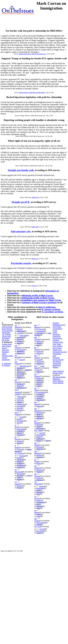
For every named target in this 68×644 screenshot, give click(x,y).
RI (35, 460)
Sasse (37, 404)
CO (16, 362)
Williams (20, 378)
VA (35, 511)
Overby (39, 362)
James (39, 352)
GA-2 (17, 390)
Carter (19, 402)
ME (36, 337)
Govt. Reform (58, 346)
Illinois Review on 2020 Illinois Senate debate (32, 93)
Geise (39, 386)
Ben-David (40, 531)
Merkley (37, 453)
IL (15, 446)
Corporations (57, 329)
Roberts (21, 453)
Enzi (39, 527)
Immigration (57, 354)
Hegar (39, 500)
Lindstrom (20, 465)
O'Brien (39, 418)
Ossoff (22, 417)
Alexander (38, 484)
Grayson (20, 406)
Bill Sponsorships (59, 377)
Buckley (20, 410)
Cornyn (37, 498)
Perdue (17, 415)
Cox (29, 476)
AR (16, 346)
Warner (37, 512)
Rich (47, 441)
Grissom (20, 467)
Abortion (56, 323)
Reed (36, 462)
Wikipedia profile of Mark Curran (37, 296)
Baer (19, 370)
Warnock (21, 397)
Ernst (17, 427)
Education (56, 335)
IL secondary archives (53, 312)
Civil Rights (57, 327)
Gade (38, 516)
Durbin (17, 448)
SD (35, 474)
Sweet (39, 343)
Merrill (19, 343)
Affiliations (56, 379)
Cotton (17, 348)
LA (16, 482)
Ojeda (39, 525)
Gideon (39, 341)
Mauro (19, 433)
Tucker (39, 398)
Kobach (20, 464)
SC (35, 466)
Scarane (20, 384)
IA (15, 425)
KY (16, 470)
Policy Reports (58, 381)
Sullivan (18, 327)
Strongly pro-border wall (21, 170)
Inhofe (37, 445)
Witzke (19, 386)
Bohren (39, 372)
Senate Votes (58, 373)
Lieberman (21, 404)
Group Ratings (58, 383)
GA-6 (17, 413)
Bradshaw (40, 488)
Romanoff (20, 374)
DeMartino (21, 388)
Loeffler (17, 394)
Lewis (38, 360)
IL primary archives (51, 309)
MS (36, 366)
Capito (37, 521)
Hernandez (40, 502)
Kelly (21, 360)
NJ (35, 421)
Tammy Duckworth (6, 359)
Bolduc (39, 416)
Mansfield (40, 400)
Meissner (40, 429)
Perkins (20, 486)
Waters (39, 464)
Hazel (19, 419)
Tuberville (23, 336)
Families (56, 340)
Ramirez (39, 506)
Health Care (57, 350)
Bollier (19, 458)
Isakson (18, 392)
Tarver (19, 400)
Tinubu (39, 472)
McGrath (20, 474)
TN (35, 482)
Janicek (39, 406)
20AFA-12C (35, 259)
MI (35, 348)
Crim (38, 494)
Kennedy (40, 333)
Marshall (22, 456)
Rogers (19, 341)
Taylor (39, 514)
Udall (40, 431)
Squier (39, 353)
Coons (17, 382)
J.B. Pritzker (6, 335)
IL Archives (6, 365)
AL (16, 333)
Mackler (39, 492)
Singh (38, 427)
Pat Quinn (6, 340)
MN (36, 356)
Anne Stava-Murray (7, 347)
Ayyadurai (40, 331)
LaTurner (20, 460)
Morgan (20, 476)
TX (35, 496)
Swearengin (41, 523)
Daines (37, 376)
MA (36, 325)
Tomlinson (21, 421)
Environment (57, 338)
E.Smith (39, 394)
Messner (40, 413)
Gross (19, 329)
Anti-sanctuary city (21, 231)
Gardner (18, 364)
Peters (37, 350)
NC (36, 388)
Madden (20, 368)
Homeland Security (60, 352)
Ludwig (39, 533)
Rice (38, 345)
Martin (39, 415)
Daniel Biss (6, 333)
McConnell (19, 472)
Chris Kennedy (7, 331)
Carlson (39, 364)
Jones (20, 333)
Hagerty (42, 486)
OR (36, 451)
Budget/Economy (59, 325)
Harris (19, 443)
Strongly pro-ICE (21, 202)
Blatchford (21, 331)
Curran (19, 449)
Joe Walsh (6, 338)
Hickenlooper (24, 366)
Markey (37, 327)
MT (35, 374)
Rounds (37, 476)
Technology (57, 363)
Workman (40, 449)
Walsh (28, 370)
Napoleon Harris (6, 353)
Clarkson (40, 439)
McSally (18, 357)
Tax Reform (57, 362)
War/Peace (57, 365)
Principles (56, 358)
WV (36, 519)
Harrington (21, 350)
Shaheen (38, 411)
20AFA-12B (35, 227)
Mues (38, 384)
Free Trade (57, 344)
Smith (36, 358)
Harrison (40, 470)
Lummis (42, 529)
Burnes (19, 376)
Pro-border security (21, 263)
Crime (55, 331)
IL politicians (6, 363)
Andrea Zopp (7, 344)
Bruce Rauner (7, 329)
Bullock (39, 378)
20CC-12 (35, 286)
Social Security (58, 360)
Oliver (39, 441)
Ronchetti (40, 435)
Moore (19, 339)
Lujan (41, 433)
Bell (38, 504)
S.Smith (39, 396)
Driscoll (39, 382)
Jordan (19, 441)
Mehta (39, 425)
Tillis (36, 390)
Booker (19, 479)
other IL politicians (47, 307)
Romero (39, 457)
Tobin (19, 478)
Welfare (56, 367)
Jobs (54, 356)
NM (36, 431)
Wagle (19, 462)
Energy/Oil (57, 336)
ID (16, 437)
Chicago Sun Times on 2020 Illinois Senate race (32, 54)
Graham (20, 431)
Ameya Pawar (7, 327)
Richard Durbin (7, 356)
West (38, 508)
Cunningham (41, 392)
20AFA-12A (35, 198)
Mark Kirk (5, 350)
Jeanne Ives (6, 336)
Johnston (20, 372)
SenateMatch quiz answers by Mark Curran (41, 300)
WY (36, 527)
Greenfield (21, 429)
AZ (16, 355)
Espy (38, 370)
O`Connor (40, 329)
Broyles (39, 447)
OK (36, 443)
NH (36, 409)
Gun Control (57, 348)
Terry (19, 423)
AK (16, 325)
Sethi (38, 490)
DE (16, 380)
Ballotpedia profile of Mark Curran (38, 298)
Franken (20, 435)
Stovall (19, 408)
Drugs (55, 333)
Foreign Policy (58, 342)
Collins (19, 399)
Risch (17, 439)
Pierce (19, 488)
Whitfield (20, 352)
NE (35, 402)
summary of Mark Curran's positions (39, 303)
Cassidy (18, 484)
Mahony (20, 353)
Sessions (20, 337)
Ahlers (39, 478)
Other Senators (58, 371)
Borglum (39, 480)
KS (16, 453)
